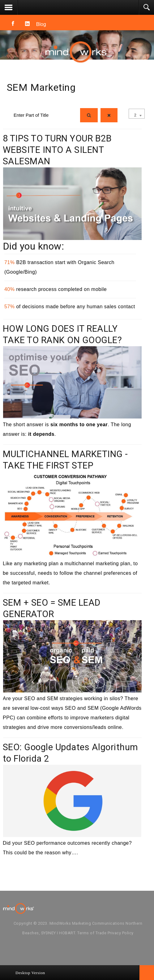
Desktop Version (30, 973)
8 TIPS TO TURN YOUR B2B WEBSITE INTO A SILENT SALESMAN (57, 150)
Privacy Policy (121, 933)
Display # (129, 107)
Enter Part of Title (7, 107)
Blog (41, 24)
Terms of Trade (92, 933)
